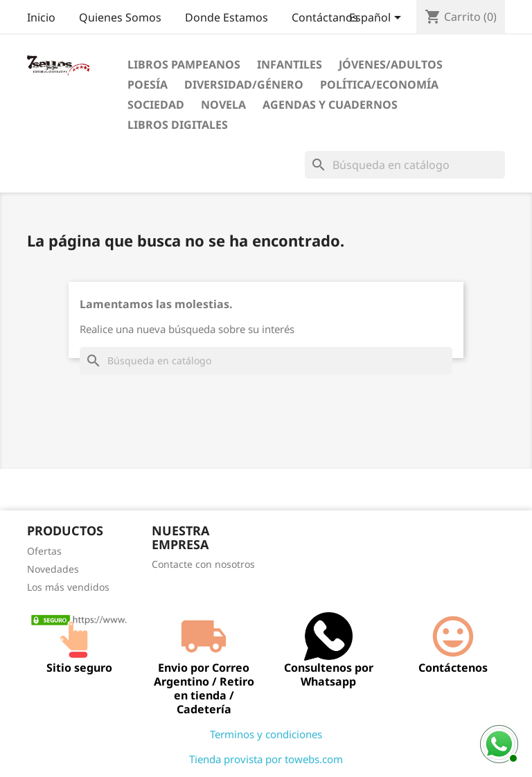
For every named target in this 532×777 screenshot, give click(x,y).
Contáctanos (325, 17)
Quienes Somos (120, 17)
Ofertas (44, 551)
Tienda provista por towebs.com (266, 759)
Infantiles (290, 64)
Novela (223, 105)
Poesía (148, 84)
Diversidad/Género (244, 84)
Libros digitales (178, 125)
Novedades (53, 569)
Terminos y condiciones (266, 734)
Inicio (41, 17)
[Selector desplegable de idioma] (378, 19)
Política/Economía (379, 84)
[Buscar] (405, 165)
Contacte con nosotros (203, 564)
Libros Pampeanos (184, 64)
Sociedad (156, 105)
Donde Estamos (227, 17)
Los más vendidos (68, 587)
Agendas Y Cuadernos (330, 105)
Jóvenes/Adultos (391, 64)
